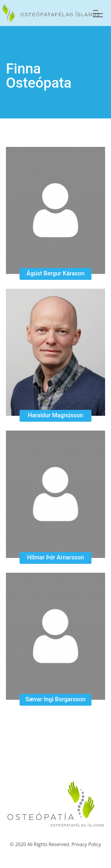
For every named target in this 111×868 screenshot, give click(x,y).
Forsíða (50, 13)
